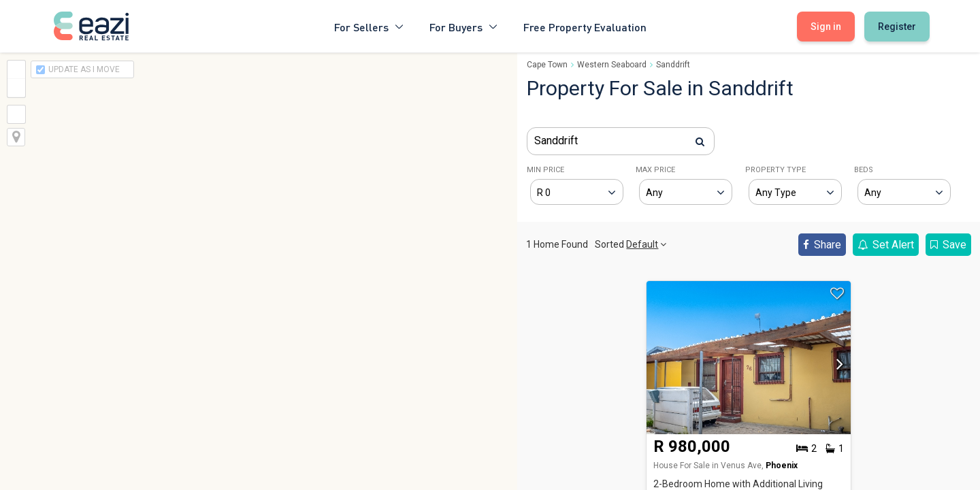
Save (948, 245)
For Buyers (464, 26)
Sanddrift (673, 65)
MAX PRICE (655, 170)
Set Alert (886, 245)
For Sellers (370, 26)
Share (822, 245)
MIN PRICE (545, 170)
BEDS (864, 170)
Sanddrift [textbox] (556, 141)
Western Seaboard (612, 65)
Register (897, 27)
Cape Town (547, 65)
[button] (836, 368)
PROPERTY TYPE (775, 170)
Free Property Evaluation (585, 26)
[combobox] (621, 141)
